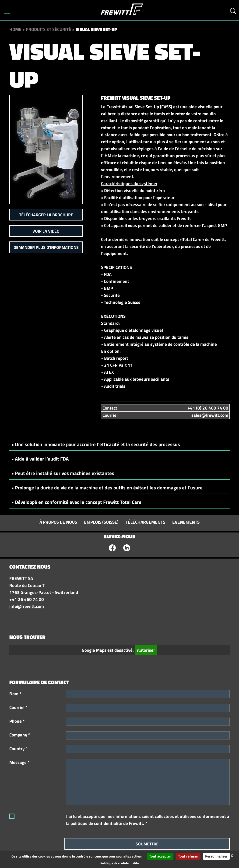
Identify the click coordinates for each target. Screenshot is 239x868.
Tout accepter (160, 856)
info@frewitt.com (27, 606)
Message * (19, 762)
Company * (20, 735)
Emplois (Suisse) (101, 522)
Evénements (186, 522)
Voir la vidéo (46, 231)
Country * (18, 749)
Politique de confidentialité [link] (120, 863)
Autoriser (146, 650)
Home (15, 29)
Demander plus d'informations (46, 247)
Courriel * (18, 707)
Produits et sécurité (49, 29)
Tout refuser (188, 856)
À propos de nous (58, 522)
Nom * (15, 694)
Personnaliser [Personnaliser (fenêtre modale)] (216, 856)
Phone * (17, 721)
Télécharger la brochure (46, 215)
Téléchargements (145, 522)
